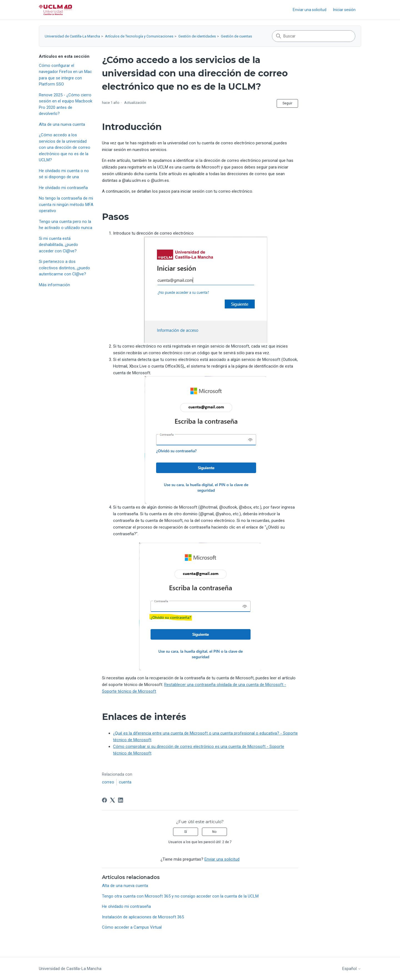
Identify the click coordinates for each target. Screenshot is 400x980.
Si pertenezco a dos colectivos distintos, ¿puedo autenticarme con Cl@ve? (64, 268)
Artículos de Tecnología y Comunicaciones (139, 36)
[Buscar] (314, 36)
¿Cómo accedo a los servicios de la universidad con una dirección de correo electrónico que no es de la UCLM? (65, 147)
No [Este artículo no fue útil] (214, 832)
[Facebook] (104, 800)
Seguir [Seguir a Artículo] (287, 103)
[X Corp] (112, 800)
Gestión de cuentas (236, 36)
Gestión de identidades (197, 36)
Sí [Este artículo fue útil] (186, 832)
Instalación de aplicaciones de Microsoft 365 (143, 917)
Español (352, 969)
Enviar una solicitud (310, 10)
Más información (54, 285)
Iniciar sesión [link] (344, 10)
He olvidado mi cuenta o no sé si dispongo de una (64, 174)
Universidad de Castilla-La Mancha (72, 36)
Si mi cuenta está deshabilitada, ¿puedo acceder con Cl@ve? (58, 245)
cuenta (125, 782)
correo (108, 782)
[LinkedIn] (121, 800)
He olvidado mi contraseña (63, 188)
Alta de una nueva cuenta (62, 124)
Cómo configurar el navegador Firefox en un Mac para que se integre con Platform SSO (65, 75)
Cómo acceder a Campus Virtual (132, 927)
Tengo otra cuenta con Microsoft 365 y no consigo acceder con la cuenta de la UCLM (180, 896)
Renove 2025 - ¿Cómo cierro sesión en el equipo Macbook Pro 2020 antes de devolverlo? (66, 104)
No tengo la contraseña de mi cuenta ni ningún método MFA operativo (66, 204)
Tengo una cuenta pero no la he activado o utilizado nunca (66, 225)
